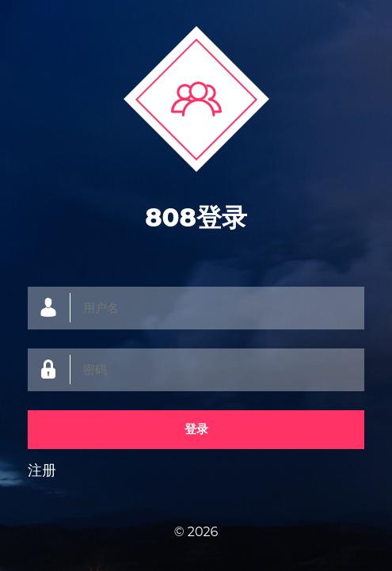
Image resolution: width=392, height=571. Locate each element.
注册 (42, 470)
